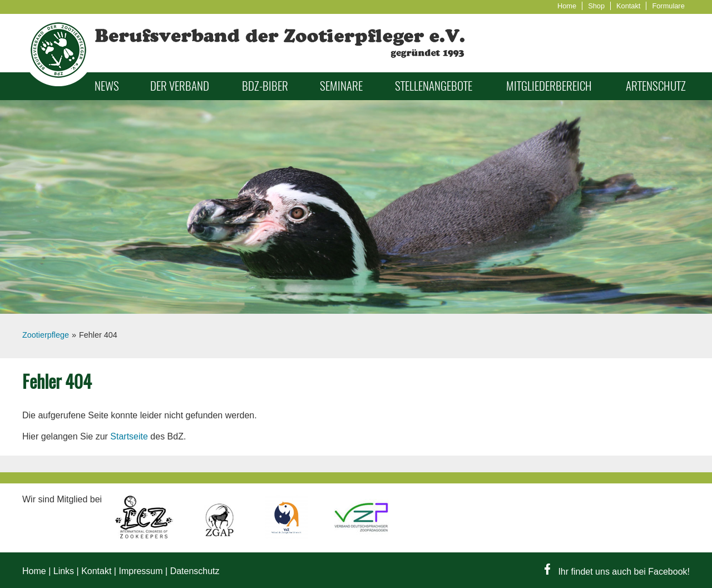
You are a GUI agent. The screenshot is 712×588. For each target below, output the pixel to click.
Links (64, 571)
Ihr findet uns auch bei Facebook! (617, 572)
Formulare (668, 6)
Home (567, 6)
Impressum (140, 571)
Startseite (129, 436)
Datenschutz (195, 571)
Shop (596, 6)
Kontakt (628, 6)
